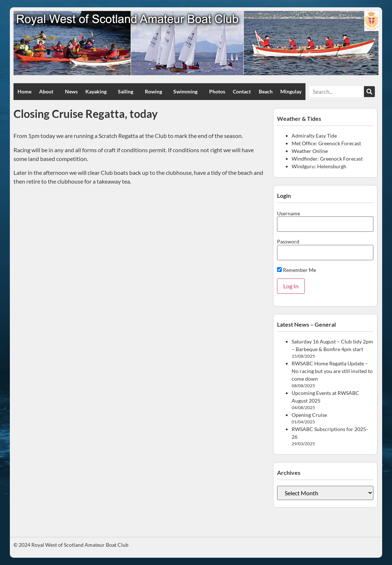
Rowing (155, 92)
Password (288, 242)
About (48, 92)
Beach (266, 91)
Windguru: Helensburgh (319, 166)
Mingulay (291, 91)
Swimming (187, 92)
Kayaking (98, 92)
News (71, 91)
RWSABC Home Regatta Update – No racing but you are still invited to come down (332, 371)
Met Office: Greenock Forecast (326, 143)
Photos (217, 91)
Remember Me (297, 270)
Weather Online (310, 151)
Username (289, 214)
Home (24, 91)
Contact (242, 91)
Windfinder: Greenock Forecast (327, 159)
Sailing (127, 92)
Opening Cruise (309, 415)
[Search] (369, 92)
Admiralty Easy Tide (314, 136)
